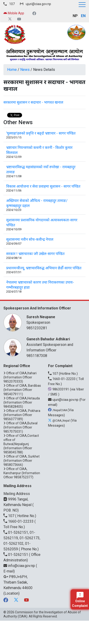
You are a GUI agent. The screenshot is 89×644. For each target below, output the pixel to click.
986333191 (59, 389)
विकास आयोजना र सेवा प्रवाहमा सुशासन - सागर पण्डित (43, 186)
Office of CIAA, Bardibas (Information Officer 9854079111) (22, 390)
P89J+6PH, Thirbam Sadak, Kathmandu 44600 (18, 582)
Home (12, 70)
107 (12, 4)
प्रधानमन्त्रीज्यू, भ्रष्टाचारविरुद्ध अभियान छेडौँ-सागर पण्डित (44, 268)
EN (83, 16)
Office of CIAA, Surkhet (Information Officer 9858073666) (22, 461)
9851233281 (37, 328)
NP (75, 16)
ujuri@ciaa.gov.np (38, 4)
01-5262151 (16, 555)
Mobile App (14, 13)
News (25, 70)
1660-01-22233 (62, 379)
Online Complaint (80, 600)
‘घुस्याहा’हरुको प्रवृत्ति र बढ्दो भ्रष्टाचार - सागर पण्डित (41, 133)
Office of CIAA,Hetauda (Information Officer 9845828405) (22, 402)
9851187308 (37, 356)
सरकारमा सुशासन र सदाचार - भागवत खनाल (33, 102)
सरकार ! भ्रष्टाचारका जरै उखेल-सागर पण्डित (35, 254)
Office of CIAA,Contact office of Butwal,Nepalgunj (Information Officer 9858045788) (21, 444)
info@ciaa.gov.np (20, 566)
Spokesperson (54, 319)
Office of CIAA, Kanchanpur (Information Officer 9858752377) (22, 473)
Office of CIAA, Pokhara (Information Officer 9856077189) (22, 415)
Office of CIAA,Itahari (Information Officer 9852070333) (20, 377)
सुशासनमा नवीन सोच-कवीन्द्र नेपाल (30, 239)
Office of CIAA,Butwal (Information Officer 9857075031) (20, 427)
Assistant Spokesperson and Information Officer (54, 344)
